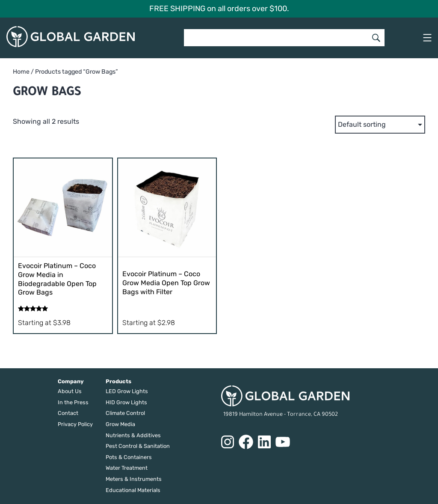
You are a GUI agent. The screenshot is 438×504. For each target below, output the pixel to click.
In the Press (73, 402)
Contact (68, 413)
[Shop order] (380, 124)
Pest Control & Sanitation (138, 446)
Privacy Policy (75, 424)
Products (118, 381)
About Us (70, 391)
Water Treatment (127, 468)
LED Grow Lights (127, 391)
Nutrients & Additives (133, 435)
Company (71, 381)
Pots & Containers (129, 457)
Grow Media (120, 424)
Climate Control (125, 413)
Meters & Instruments (134, 479)
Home (21, 72)
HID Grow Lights (126, 402)
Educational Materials (133, 490)
